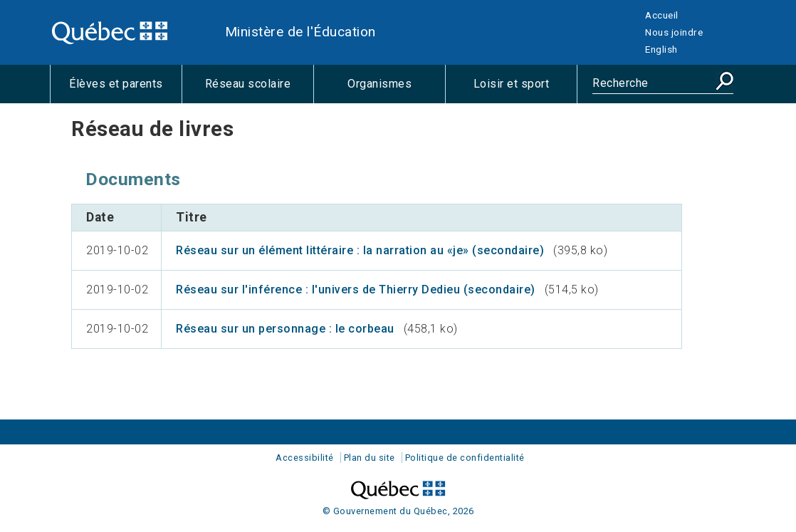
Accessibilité (305, 458)
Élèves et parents (125, 90)
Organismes (396, 90)
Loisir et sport (525, 90)
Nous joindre (674, 32)
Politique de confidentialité (465, 458)
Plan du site (370, 458)
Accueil (662, 15)
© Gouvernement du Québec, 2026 (398, 511)
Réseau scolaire (259, 90)
